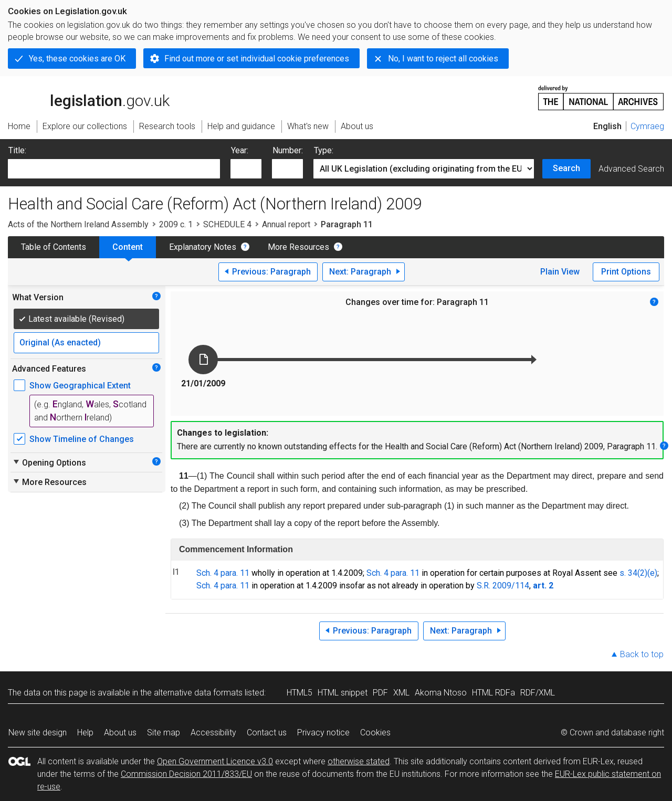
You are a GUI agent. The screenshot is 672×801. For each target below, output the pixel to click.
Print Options (626, 272)
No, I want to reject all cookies (443, 59)
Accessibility (213, 733)
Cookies (375, 733)
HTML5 (300, 693)
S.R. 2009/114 (503, 586)
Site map (164, 733)
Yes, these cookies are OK (77, 59)
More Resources (298, 247)
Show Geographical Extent (80, 386)
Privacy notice (323, 733)
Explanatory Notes (203, 247)
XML (401, 693)
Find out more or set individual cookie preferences (257, 59)
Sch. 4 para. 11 (223, 573)
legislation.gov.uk (89, 97)
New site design (38, 733)
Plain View (560, 272)
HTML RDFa (493, 693)
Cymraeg (647, 126)
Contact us (267, 733)
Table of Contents (54, 247)
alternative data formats (198, 693)
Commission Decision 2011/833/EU (186, 774)
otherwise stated (359, 761)
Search (566, 168)
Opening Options (49, 462)
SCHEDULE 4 (227, 224)
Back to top (642, 654)
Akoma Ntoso (441, 693)
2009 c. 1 (176, 224)
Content (128, 247)
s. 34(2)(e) (638, 573)
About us (120, 733)
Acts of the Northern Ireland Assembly (78, 224)
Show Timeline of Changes (82, 439)
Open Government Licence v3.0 (215, 761)
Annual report (286, 224)
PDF (380, 693)
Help (85, 733)
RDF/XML (538, 693)
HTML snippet (343, 693)
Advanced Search (631, 169)
